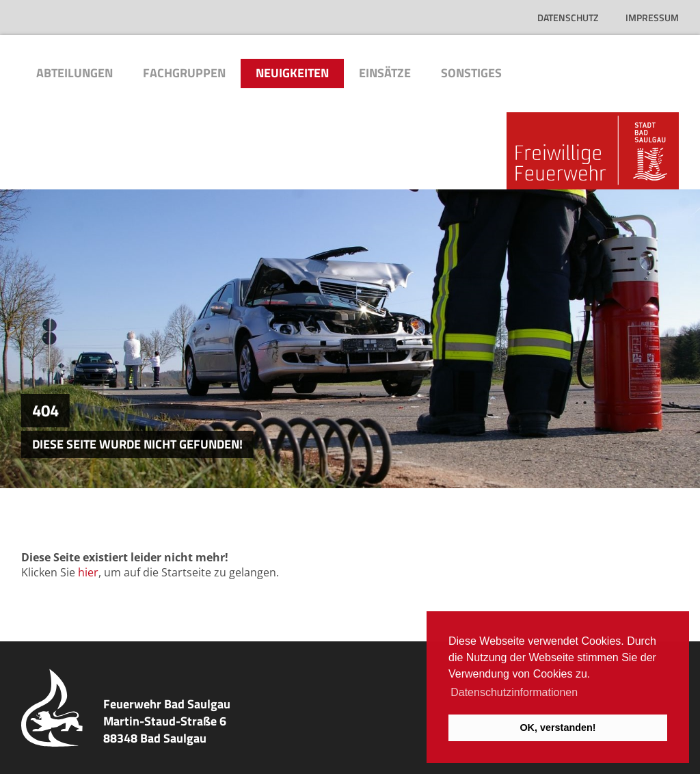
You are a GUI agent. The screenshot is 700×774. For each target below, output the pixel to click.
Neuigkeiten (292, 73)
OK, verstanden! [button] (557, 728)
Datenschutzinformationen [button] (514, 692)
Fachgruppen (184, 73)
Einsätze (385, 73)
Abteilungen (75, 73)
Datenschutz (568, 17)
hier (88, 572)
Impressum (652, 17)
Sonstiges (471, 73)
